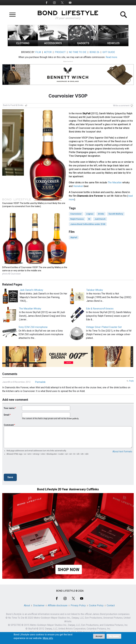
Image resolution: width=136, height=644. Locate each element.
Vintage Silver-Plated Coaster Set (104, 327)
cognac (90, 214)
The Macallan (115, 182)
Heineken (78, 186)
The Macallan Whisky (30, 309)
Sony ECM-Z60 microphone (33, 327)
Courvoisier (76, 214)
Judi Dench (100, 219)
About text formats (122, 452)
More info (48, 638)
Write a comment (121, 106)
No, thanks (114, 636)
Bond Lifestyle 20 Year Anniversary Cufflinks (68, 489)
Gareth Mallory (116, 214)
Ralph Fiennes (77, 219)
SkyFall (74, 237)
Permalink (40, 382)
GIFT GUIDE (109, 52)
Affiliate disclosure (58, 605)
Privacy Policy (78, 605)
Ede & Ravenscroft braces (100, 309)
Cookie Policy (96, 605)
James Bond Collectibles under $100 (88, 224)
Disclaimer (39, 605)
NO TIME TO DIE (78, 52)
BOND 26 (94, 52)
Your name (9, 408)
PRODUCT (60, 52)
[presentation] (27, 465)
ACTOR (48, 52)
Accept (99, 636)
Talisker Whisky (95, 290)
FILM (38, 52)
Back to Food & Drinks (13, 105)
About (27, 605)
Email (7, 415)
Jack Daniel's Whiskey (31, 290)
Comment (9, 425)
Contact (111, 605)
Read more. (112, 57)
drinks (101, 214)
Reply (131, 381)
